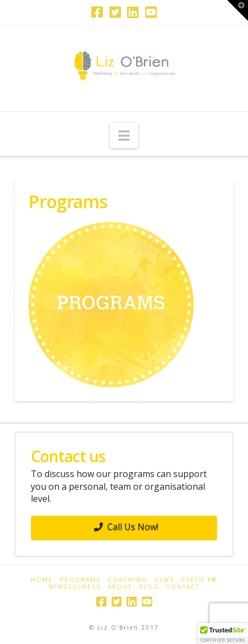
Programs (80, 580)
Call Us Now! (126, 527)
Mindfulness (75, 587)
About (120, 587)
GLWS (164, 580)
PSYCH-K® (199, 580)
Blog (149, 587)
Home (42, 580)
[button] (124, 136)
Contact (183, 587)
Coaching (128, 580)
